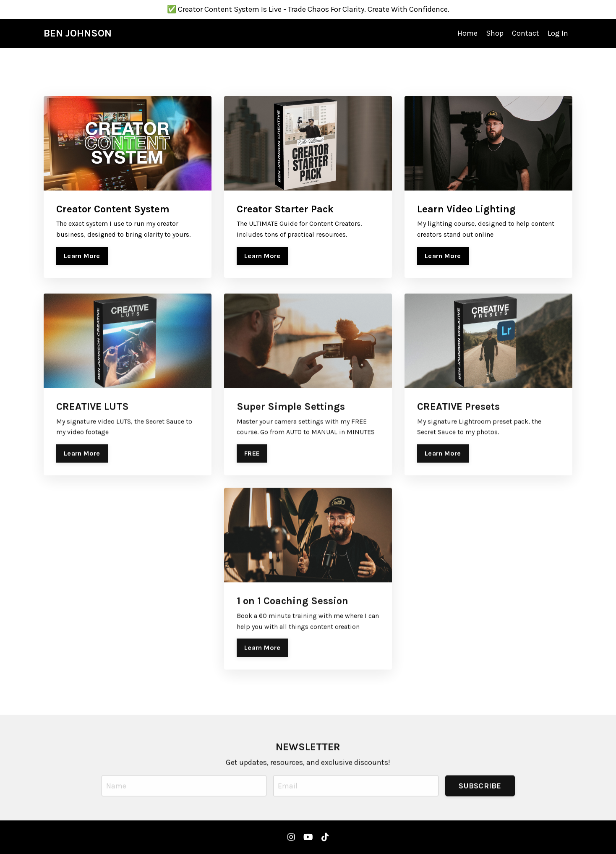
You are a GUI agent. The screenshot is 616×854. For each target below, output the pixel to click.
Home (467, 33)
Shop (495, 33)
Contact (526, 33)
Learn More (82, 256)
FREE (252, 466)
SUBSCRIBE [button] (480, 798)
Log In (558, 33)
